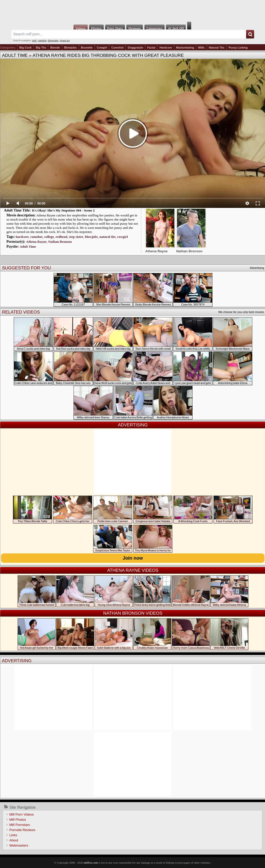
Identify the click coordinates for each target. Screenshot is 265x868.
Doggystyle (135, 48)
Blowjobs (71, 48)
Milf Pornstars (20, 825)
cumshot (42, 40)
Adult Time (15, 55)
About (14, 840)
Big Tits (41, 48)
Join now (133, 558)
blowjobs (91, 237)
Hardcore (166, 48)
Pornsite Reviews (22, 830)
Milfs (201, 48)
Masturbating (185, 48)
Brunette (87, 48)
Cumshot (117, 48)
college (49, 237)
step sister (76, 237)
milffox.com (91, 863)
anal (34, 40)
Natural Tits (217, 48)
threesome (53, 40)
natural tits (108, 237)
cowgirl (123, 237)
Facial (151, 48)
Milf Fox (132, 11)
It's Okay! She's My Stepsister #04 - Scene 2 (63, 210)
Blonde (55, 48)
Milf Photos (18, 820)
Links (13, 835)
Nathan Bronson (60, 242)
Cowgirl (102, 48)
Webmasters (19, 845)
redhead (61, 237)
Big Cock (26, 48)
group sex (65, 40)
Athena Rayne (36, 242)
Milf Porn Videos (21, 814)
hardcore (22, 237)
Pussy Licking (238, 48)
